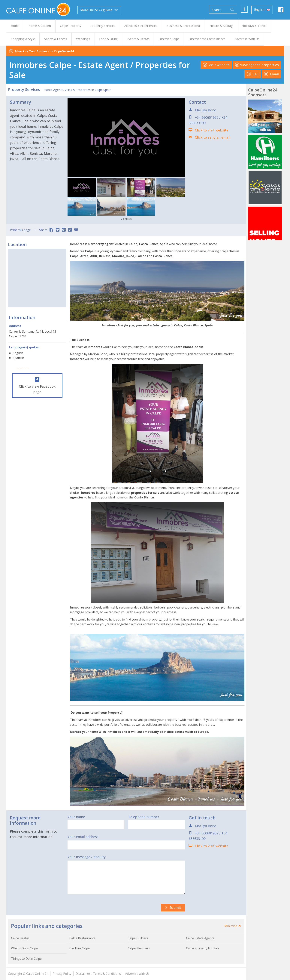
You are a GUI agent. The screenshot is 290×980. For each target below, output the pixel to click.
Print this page (20, 230)
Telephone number (144, 817)
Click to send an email (213, 137)
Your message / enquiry (87, 857)
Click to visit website (212, 130)
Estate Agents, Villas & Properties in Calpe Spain (77, 90)
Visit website (216, 65)
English (262, 10)
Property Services (24, 89)
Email (271, 74)
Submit (173, 908)
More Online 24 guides (99, 10)
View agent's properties (257, 65)
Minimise (233, 926)
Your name (76, 817)
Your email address (83, 837)
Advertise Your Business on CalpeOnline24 (44, 51)
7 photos (126, 219)
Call (253, 74)
